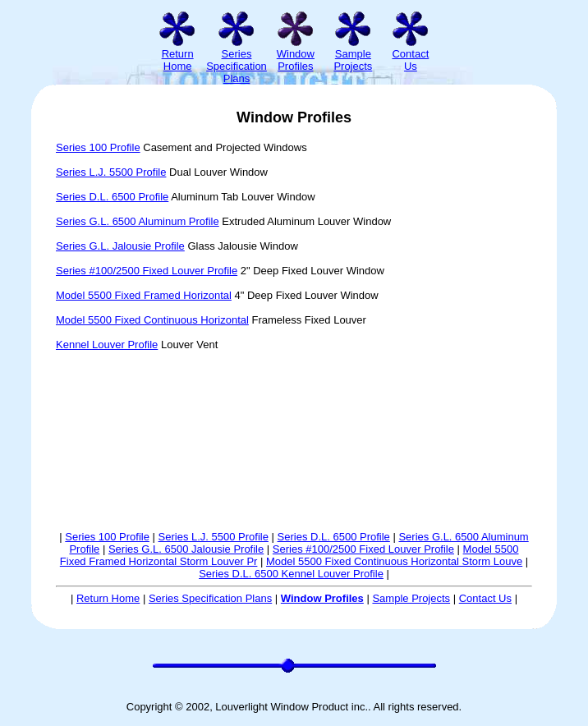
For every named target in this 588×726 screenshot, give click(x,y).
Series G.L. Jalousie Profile (120, 246)
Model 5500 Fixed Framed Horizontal (144, 295)
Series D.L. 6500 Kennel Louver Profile (291, 574)
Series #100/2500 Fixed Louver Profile (147, 271)
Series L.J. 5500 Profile (111, 172)
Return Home (108, 598)
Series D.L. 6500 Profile (112, 197)
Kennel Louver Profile (107, 345)
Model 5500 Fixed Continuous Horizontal (152, 320)
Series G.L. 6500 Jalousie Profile (186, 549)
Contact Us (485, 598)
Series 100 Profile (98, 147)
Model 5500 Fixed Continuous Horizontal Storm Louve (394, 561)
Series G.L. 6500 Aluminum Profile (138, 221)
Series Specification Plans (210, 598)
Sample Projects (411, 598)
